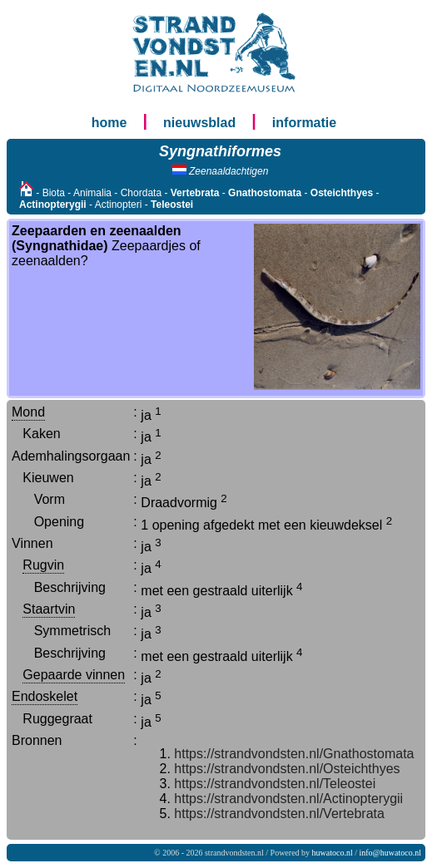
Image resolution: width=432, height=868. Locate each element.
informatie (304, 123)
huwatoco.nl (333, 853)
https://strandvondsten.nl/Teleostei (275, 784)
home (109, 123)
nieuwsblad (199, 123)
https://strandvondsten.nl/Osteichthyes (287, 769)
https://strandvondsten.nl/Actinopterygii (288, 799)
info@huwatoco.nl (390, 853)
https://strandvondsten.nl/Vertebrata (279, 814)
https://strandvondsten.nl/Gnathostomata (294, 754)
